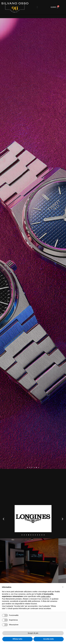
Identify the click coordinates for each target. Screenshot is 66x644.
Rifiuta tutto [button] (18, 639)
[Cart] (55, 7)
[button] (37, 7)
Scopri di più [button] (33, 633)
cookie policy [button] (46, 596)
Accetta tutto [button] (49, 639)
